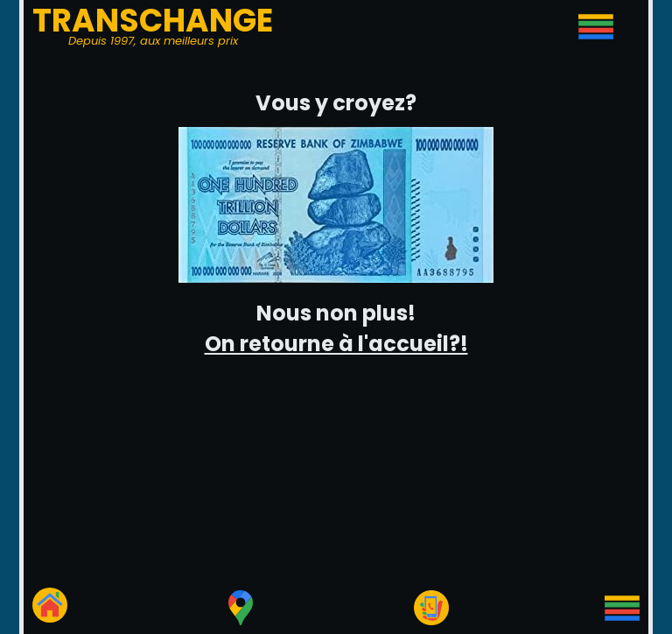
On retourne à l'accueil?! (336, 344)
